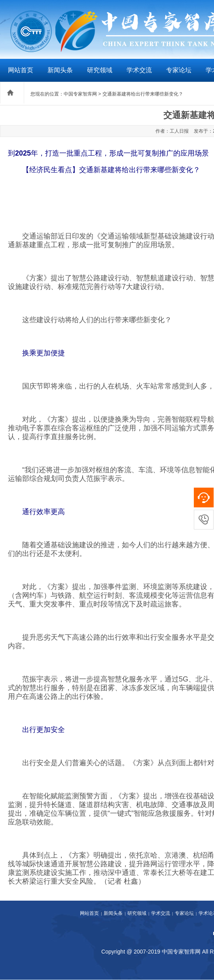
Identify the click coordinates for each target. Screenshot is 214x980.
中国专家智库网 (80, 94)
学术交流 (139, 70)
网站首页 (21, 70)
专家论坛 (179, 70)
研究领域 (100, 70)
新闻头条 (60, 70)
